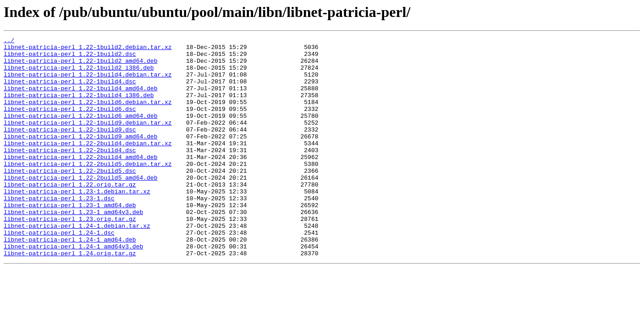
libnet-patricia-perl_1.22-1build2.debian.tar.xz (88, 49)
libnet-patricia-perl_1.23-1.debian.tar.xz (77, 223)
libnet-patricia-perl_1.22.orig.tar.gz (70, 214)
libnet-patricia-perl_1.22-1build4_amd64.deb (80, 99)
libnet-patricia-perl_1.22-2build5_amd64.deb (80, 206)
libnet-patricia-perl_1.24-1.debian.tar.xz (77, 264)
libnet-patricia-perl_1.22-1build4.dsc (70, 91)
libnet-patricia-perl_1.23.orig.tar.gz (70, 256)
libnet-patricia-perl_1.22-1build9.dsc (70, 148)
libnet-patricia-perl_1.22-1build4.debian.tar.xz (88, 82)
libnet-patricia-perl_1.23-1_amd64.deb (70, 239)
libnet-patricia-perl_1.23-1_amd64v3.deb (73, 247)
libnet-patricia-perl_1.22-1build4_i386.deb (79, 107)
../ (9, 41)
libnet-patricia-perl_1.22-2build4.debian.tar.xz (88, 165)
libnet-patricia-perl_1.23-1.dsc (59, 231)
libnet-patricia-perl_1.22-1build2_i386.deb (79, 74)
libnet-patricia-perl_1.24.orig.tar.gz (70, 297)
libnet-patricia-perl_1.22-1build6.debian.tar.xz (88, 115)
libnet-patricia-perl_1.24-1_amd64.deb (70, 280)
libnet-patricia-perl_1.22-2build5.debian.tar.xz (88, 190)
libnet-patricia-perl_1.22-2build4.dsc (70, 173)
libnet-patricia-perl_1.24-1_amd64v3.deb (73, 289)
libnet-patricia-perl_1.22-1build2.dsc (70, 58)
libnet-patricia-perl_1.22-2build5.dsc (70, 198)
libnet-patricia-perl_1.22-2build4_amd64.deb (80, 181)
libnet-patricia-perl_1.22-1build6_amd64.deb (80, 132)
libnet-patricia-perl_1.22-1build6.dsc (70, 124)
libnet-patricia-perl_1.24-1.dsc (59, 272)
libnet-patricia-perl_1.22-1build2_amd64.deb (80, 66)
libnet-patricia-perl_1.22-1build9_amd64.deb (80, 157)
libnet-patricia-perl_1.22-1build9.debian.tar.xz (88, 140)
